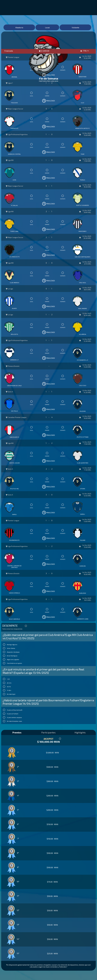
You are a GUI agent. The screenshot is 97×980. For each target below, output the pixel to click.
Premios (17, 732)
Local (47, 27)
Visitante (75, 27)
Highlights (80, 732)
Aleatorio (19, 27)
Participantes (48, 732)
